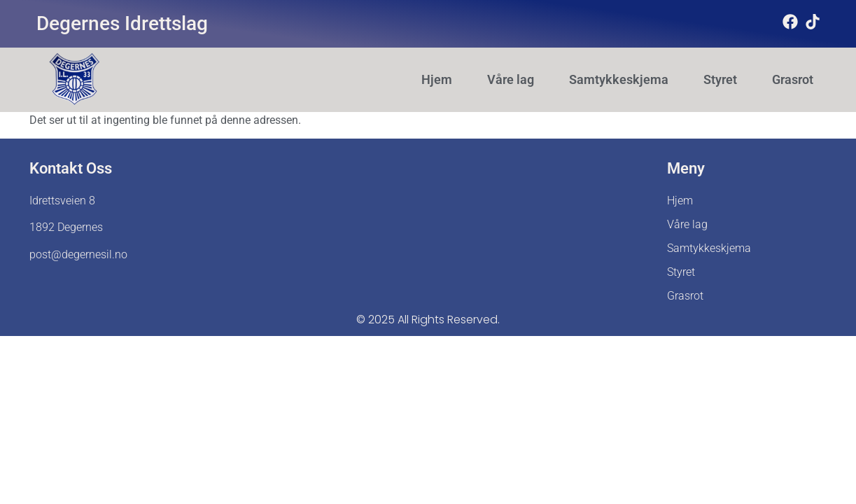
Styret (720, 80)
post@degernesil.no (78, 254)
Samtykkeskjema (619, 80)
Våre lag (511, 80)
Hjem (437, 80)
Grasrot (793, 80)
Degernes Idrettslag (122, 23)
